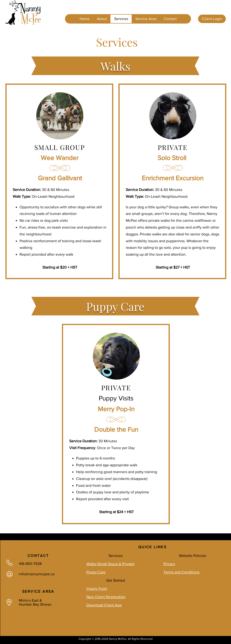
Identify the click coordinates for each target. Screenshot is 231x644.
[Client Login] (212, 19)
